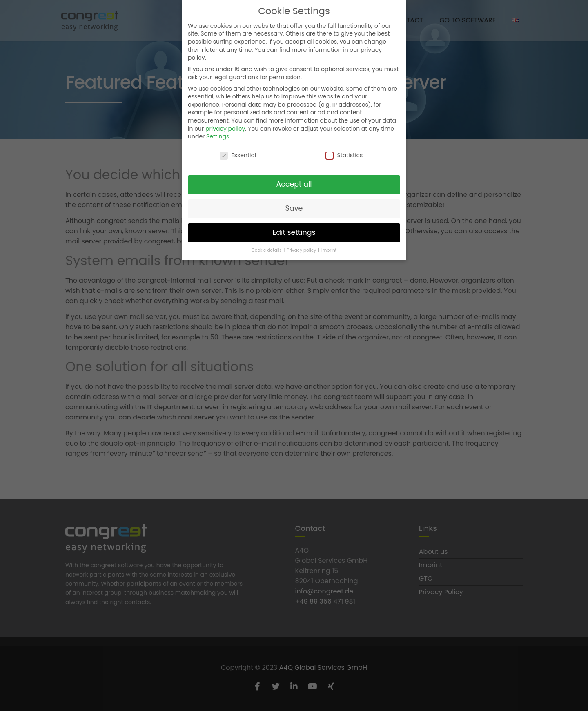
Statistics (344, 155)
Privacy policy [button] (302, 249)
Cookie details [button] (267, 249)
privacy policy (225, 128)
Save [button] (294, 207)
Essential (238, 155)
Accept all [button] (294, 183)
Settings (218, 136)
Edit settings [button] (294, 232)
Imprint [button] (329, 249)
